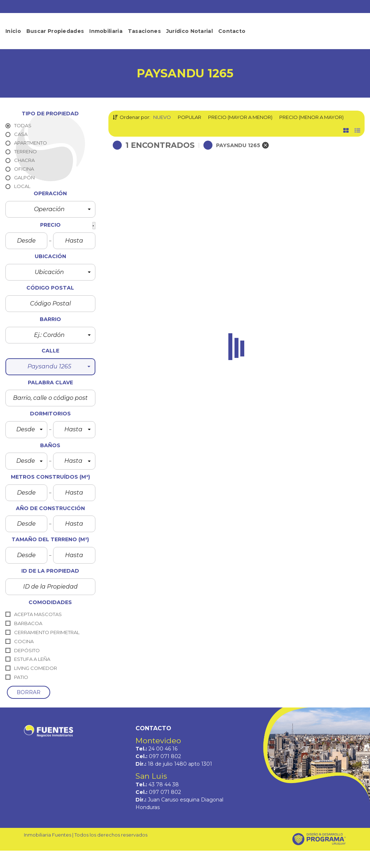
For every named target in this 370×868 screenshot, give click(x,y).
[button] (50, 209)
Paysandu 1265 (141, 263)
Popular (190, 117)
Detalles (207, 294)
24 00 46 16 (163, 749)
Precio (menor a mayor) (311, 117)
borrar (29, 692)
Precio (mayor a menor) (240, 117)
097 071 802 (165, 756)
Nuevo (162, 117)
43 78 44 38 (164, 784)
